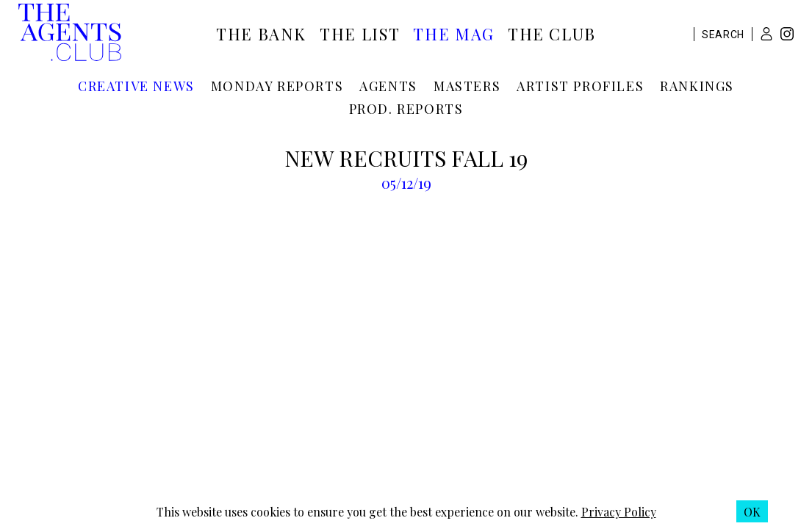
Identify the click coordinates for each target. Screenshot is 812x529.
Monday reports (277, 86)
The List (360, 34)
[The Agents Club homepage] (70, 34)
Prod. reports (406, 109)
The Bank (261, 34)
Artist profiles (580, 86)
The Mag (454, 34)
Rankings (697, 86)
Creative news (136, 86)
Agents (388, 86)
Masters (467, 86)
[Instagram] (787, 36)
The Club (552, 34)
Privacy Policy (619, 512)
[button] (766, 34)
